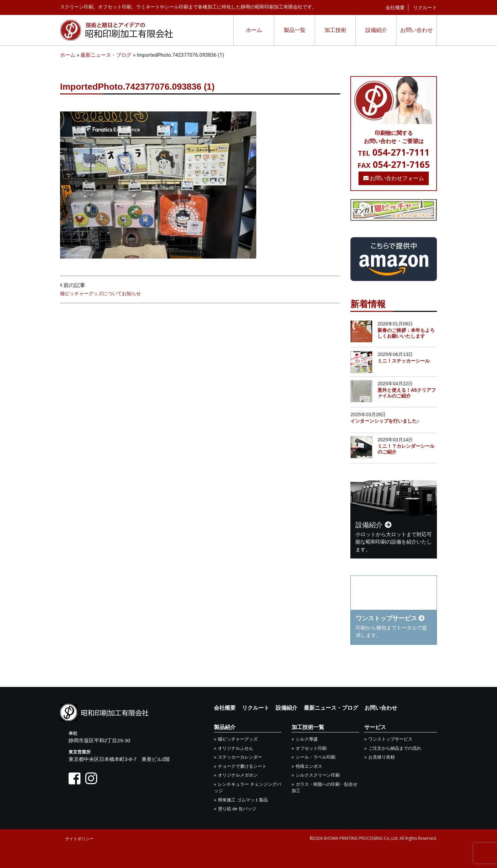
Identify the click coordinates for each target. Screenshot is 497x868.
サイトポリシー (79, 839)
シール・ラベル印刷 (316, 757)
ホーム (254, 30)
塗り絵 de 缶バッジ (237, 809)
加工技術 (335, 30)
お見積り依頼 (382, 757)
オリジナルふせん (236, 748)
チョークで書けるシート (242, 766)
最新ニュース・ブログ (331, 708)
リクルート (425, 7)
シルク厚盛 (307, 739)
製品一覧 (295, 30)
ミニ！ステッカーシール (404, 361)
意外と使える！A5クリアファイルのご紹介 (407, 393)
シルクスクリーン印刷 (318, 775)
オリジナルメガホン (238, 775)
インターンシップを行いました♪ (385, 421)
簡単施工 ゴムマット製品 (243, 800)
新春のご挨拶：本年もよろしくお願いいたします (406, 333)
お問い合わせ (417, 30)
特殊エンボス (309, 766)
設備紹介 (376, 30)
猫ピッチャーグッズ (238, 739)
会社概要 (395, 7)
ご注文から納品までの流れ (395, 748)
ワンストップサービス (390, 739)
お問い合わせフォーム (394, 178)
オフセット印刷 (311, 748)
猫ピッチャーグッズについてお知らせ (100, 294)
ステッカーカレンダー (240, 757)
